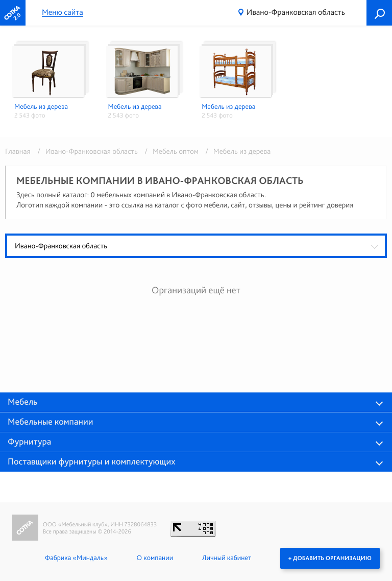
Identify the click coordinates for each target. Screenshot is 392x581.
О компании (155, 558)
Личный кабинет (227, 558)
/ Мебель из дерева (235, 151)
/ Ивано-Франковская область (86, 151)
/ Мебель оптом (170, 151)
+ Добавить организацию (330, 558)
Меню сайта (63, 13)
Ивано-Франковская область (296, 12)
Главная (18, 151)
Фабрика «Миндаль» (76, 558)
